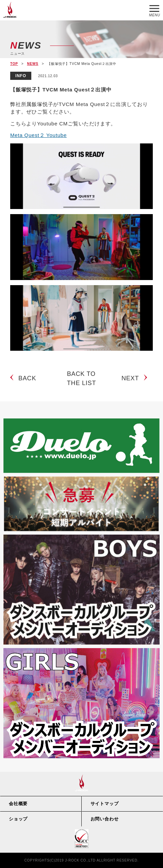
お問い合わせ (105, 819)
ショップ (18, 819)
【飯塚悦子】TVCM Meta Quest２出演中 (61, 90)
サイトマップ (105, 804)
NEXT (130, 378)
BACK (27, 378)
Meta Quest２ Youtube (38, 135)
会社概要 (18, 804)
